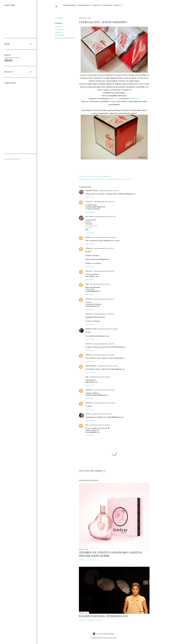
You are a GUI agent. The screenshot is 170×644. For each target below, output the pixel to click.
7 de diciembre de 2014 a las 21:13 (100, 284)
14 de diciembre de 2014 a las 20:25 (104, 403)
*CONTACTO (96, 5)
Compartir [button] (59, 18)
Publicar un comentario (95, 620)
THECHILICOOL (91, 226)
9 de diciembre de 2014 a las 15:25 (103, 314)
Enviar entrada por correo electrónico (99, 176)
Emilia (88, 414)
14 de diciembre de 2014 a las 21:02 (101, 414)
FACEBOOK (90, 228)
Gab (87, 377)
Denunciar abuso (12, 159)
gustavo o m (90, 237)
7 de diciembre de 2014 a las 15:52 (106, 237)
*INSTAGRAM (107, 5)
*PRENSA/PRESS (70, 5)
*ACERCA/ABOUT (84, 5)
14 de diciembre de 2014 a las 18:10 (100, 377)
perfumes (59, 32)
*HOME (117, 5)
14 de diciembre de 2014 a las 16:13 (107, 366)
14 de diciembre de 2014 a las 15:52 (104, 355)
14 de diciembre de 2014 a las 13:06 (104, 344)
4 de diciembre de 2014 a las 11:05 (109, 191)
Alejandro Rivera (92, 191)
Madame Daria (91, 329)
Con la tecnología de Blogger (103, 634)
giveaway (59, 27)
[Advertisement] (13, 116)
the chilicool (90, 217)
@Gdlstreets (135, 98)
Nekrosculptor (91, 366)
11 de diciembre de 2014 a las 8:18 (107, 329)
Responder (90, 197)
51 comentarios (92, 560)
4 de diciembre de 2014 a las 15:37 (104, 202)
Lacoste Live (60, 30)
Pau (87, 425)
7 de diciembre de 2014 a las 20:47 (104, 271)
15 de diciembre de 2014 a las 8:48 (100, 425)
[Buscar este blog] (16, 58)
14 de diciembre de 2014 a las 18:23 (104, 390)
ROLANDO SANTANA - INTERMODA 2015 (103, 616)
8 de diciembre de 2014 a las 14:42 (104, 299)
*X (122, 5)
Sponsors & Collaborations (65, 38)
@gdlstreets (114, 98)
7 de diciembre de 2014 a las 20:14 (104, 248)
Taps (87, 284)
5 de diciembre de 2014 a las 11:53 (105, 217)
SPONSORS (60, 35)
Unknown (89, 202)
